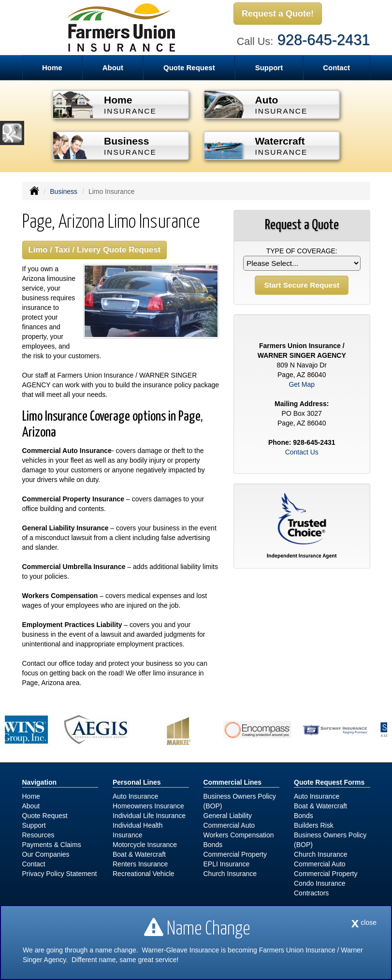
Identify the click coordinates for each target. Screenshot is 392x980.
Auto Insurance (135, 796)
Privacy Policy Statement (60, 874)
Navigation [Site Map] (40, 782)
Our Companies (46, 854)
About (31, 806)
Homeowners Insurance (148, 806)
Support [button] (269, 67)
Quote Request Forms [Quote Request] (329, 782)
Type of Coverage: (302, 251)
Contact (336, 67)
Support (34, 825)
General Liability (228, 816)
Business (64, 191)
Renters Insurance (140, 864)
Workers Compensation (239, 835)
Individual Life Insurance (149, 816)
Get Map (302, 384)
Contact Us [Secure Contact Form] (302, 452)
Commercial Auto (229, 825)
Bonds (213, 845)
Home (52, 67)
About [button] (113, 67)
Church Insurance (230, 874)
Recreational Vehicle (144, 874)
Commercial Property (235, 854)
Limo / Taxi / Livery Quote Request (95, 250)
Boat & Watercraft (139, 854)
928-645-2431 (324, 40)
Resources (38, 835)
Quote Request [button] (189, 67)
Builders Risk (314, 825)
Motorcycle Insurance (145, 845)
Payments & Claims (52, 845)
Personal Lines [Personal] (137, 782)
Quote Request (45, 816)
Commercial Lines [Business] (233, 782)
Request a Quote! (278, 14)
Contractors (311, 893)
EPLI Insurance (227, 864)
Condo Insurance (320, 883)
